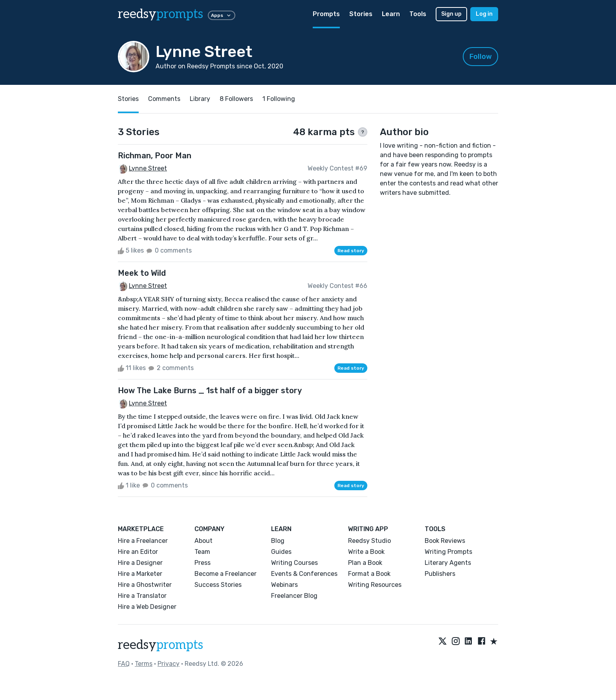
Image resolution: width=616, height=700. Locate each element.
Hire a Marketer (140, 574)
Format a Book (369, 574)
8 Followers (236, 99)
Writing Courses (294, 563)
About (203, 541)
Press (203, 563)
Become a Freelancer (225, 574)
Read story (351, 251)
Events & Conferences (304, 574)
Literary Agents (448, 563)
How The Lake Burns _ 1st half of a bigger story (210, 390)
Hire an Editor (138, 552)
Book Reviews (445, 541)
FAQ (124, 664)
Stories (361, 14)
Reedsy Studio (369, 541)
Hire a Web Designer (147, 607)
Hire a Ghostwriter (145, 585)
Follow (481, 57)
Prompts (326, 14)
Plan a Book (365, 563)
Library (200, 99)
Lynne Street (148, 168)
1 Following (279, 99)
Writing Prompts (448, 552)
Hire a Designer (140, 563)
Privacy (169, 664)
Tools (418, 14)
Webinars (284, 585)
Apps (222, 15)
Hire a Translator (142, 596)
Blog (278, 541)
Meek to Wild (142, 273)
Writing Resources (375, 585)
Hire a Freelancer (143, 541)
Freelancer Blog (294, 596)
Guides (281, 552)
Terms (144, 664)
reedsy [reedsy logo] (160, 14)
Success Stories (218, 585)
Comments (164, 99)
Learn (391, 14)
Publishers (440, 574)
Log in (484, 14)
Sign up (451, 14)
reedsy (160, 645)
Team (202, 552)
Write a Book (366, 552)
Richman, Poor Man (155, 156)
